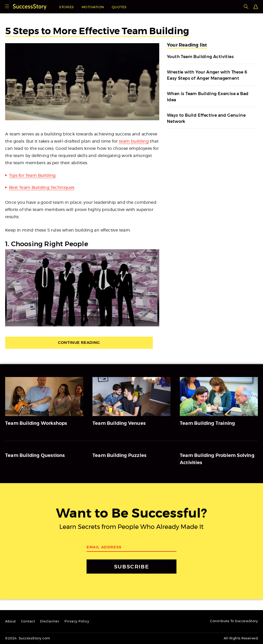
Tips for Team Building (32, 176)
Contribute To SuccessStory (234, 621)
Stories (67, 7)
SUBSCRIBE (131, 567)
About (11, 622)
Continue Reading (82, 343)
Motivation (93, 7)
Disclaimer (50, 622)
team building (134, 141)
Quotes (119, 7)
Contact (28, 622)
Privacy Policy (77, 622)
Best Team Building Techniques (42, 188)
